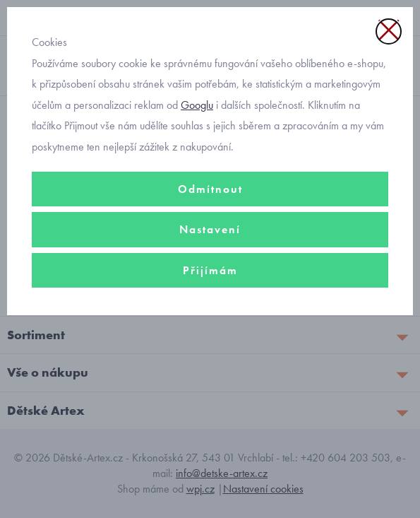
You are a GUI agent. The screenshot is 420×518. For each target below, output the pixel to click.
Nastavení (210, 229)
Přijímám (210, 270)
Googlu (197, 105)
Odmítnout (210, 189)
